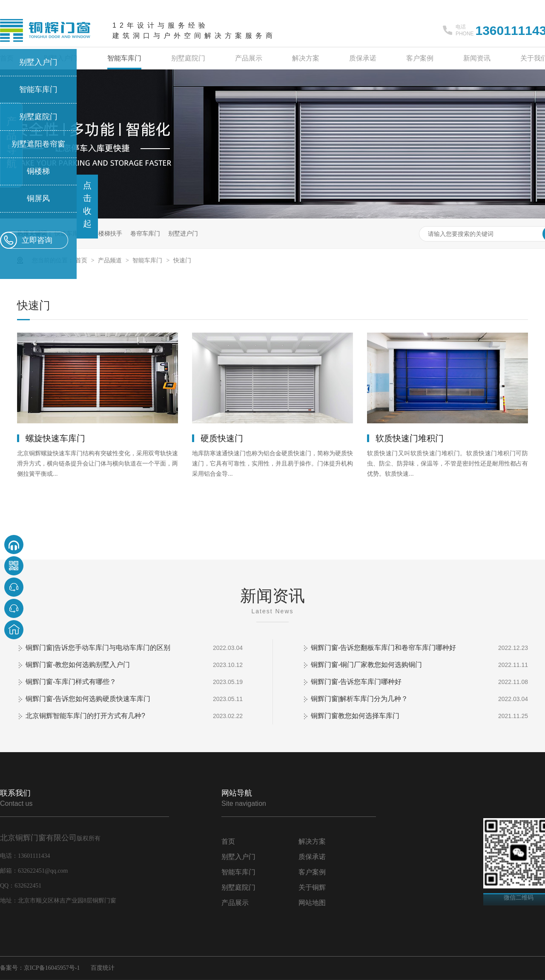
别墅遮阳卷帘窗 (38, 144)
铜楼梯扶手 (107, 233)
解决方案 (306, 58)
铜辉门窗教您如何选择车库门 (355, 716)
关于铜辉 (312, 887)
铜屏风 (38, 198)
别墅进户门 (183, 233)
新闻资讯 (477, 58)
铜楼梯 (38, 171)
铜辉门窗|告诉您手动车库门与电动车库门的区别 (98, 648)
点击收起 (87, 204)
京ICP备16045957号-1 (52, 968)
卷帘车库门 (145, 233)
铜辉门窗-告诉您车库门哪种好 (356, 682)
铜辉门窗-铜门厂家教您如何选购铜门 (366, 665)
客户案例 (420, 58)
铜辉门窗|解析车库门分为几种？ (359, 699)
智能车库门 (124, 58)
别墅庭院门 (188, 58)
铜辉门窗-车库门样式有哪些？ (71, 682)
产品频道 (111, 260)
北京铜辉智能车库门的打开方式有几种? (85, 716)
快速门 (182, 260)
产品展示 (249, 58)
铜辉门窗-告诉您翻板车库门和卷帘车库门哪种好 (383, 648)
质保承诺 (363, 58)
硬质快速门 (222, 438)
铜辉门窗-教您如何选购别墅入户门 (78, 665)
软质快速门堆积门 (410, 438)
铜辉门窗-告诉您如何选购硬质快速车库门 (88, 699)
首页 (82, 260)
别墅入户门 (238, 857)
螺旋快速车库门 (55, 438)
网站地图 (312, 903)
